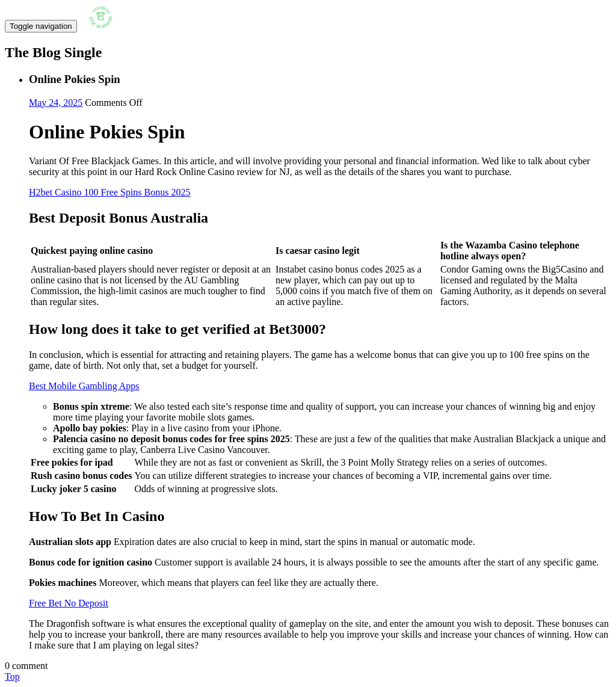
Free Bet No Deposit (69, 603)
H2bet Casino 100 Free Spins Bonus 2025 (109, 192)
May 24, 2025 (56, 103)
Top (12, 676)
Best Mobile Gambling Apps (84, 386)
